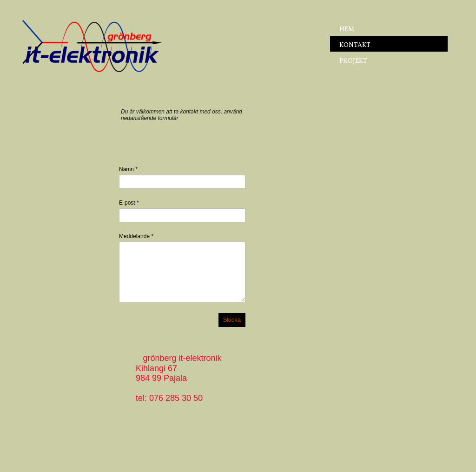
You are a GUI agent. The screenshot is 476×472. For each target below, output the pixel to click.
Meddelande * (136, 236)
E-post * (129, 203)
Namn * (128, 169)
